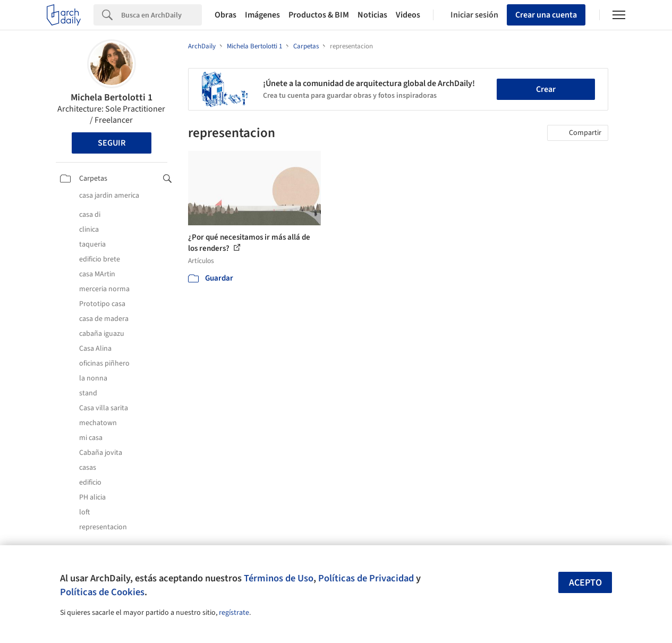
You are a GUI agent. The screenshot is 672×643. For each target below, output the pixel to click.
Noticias (372, 15)
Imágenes (262, 15)
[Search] (161, 15)
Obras (226, 15)
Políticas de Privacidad (366, 578)
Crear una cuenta (546, 15)
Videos (408, 15)
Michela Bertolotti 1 (112, 98)
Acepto (585, 583)
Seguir (112, 143)
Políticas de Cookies (102, 592)
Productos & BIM (319, 15)
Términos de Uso (279, 578)
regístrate (234, 613)
